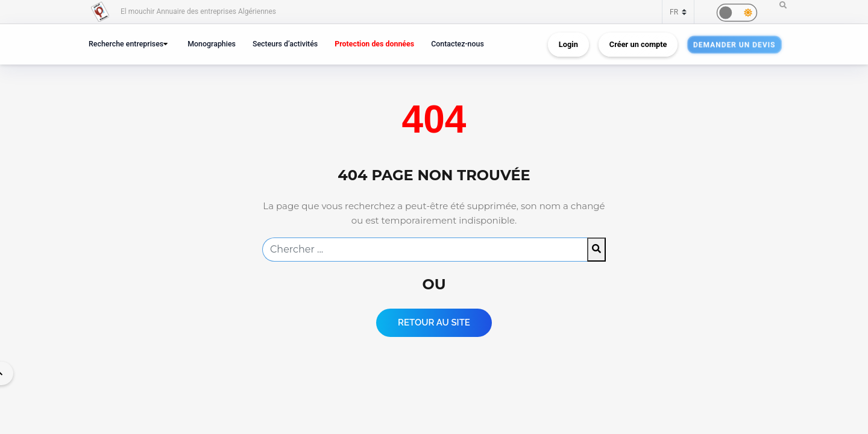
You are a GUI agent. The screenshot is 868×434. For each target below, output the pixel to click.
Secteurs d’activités (285, 44)
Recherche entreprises (126, 44)
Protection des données (374, 44)
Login (568, 44)
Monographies (212, 44)
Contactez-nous (458, 44)
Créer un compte (638, 44)
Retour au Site (434, 322)
